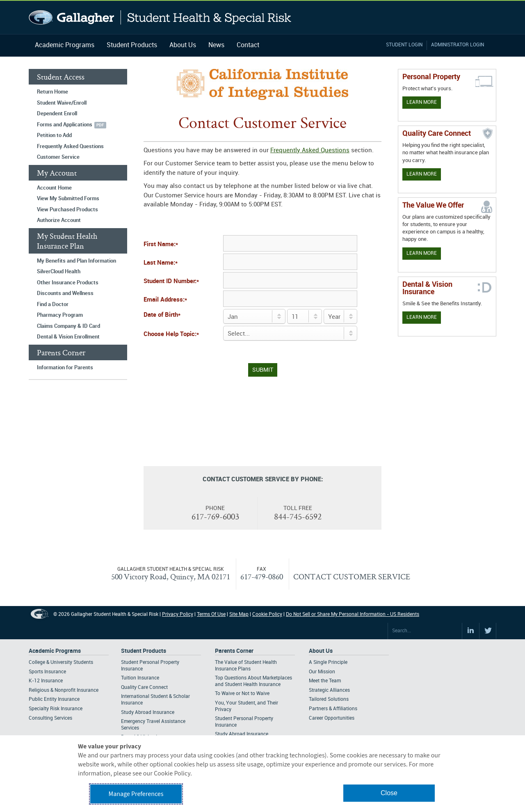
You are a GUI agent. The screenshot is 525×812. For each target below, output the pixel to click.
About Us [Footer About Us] (321, 651)
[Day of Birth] (305, 316)
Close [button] (389, 793)
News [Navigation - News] (216, 45)
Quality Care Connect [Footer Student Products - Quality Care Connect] (144, 687)
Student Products (132, 45)
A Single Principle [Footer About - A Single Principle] (328, 662)
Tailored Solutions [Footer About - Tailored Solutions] (329, 699)
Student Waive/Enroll (62, 103)
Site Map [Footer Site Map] (239, 614)
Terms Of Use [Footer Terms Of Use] (211, 614)
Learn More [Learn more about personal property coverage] (422, 102)
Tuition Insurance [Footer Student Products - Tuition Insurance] (140, 678)
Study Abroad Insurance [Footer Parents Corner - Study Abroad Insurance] (242, 734)
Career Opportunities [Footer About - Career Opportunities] (332, 718)
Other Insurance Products (68, 283)
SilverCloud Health (59, 272)
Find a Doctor (53, 304)
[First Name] (290, 243)
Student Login (404, 45)
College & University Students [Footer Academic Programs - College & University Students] (61, 662)
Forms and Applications (65, 125)
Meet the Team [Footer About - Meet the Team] (325, 681)
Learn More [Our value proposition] (422, 253)
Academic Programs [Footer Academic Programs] (55, 651)
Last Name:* (161, 263)
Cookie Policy (267, 614)
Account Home (54, 188)
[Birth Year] (340, 316)
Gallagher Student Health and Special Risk (160, 17)
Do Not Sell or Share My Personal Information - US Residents (353, 614)
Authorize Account (59, 220)
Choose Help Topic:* (171, 334)
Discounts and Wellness (65, 293)
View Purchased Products (67, 210)
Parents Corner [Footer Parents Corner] (234, 651)
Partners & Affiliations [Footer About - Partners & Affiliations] (333, 709)
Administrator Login (458, 45)
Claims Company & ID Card (68, 326)
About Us (183, 45)
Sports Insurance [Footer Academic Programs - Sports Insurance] (47, 672)
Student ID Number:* (171, 281)
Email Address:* (165, 300)
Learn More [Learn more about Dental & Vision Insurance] (422, 317)
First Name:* (161, 245)
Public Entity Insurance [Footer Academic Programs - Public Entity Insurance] (54, 699)
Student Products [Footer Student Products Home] (144, 651)
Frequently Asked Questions (70, 146)
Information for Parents (65, 368)
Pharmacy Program (60, 315)
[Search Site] (425, 631)
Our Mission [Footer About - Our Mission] (322, 672)
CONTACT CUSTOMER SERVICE (352, 576)
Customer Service (58, 157)
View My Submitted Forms (68, 199)
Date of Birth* (162, 315)
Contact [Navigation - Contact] (248, 45)
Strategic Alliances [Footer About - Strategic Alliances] (329, 690)
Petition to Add (54, 135)
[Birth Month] (254, 316)
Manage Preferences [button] (136, 794)
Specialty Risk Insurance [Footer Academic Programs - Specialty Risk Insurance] (56, 709)
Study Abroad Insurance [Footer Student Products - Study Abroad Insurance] (148, 713)
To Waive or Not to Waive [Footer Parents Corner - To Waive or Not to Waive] (242, 694)
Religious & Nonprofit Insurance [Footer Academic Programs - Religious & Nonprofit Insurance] (64, 690)
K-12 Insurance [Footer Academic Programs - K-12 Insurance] (46, 681)
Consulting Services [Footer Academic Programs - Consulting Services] (50, 718)
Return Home (52, 92)
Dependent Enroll (57, 114)
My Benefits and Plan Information (76, 261)
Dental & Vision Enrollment (68, 337)
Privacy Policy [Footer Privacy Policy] (178, 614)
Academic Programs (65, 45)
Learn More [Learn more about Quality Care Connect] (422, 174)
